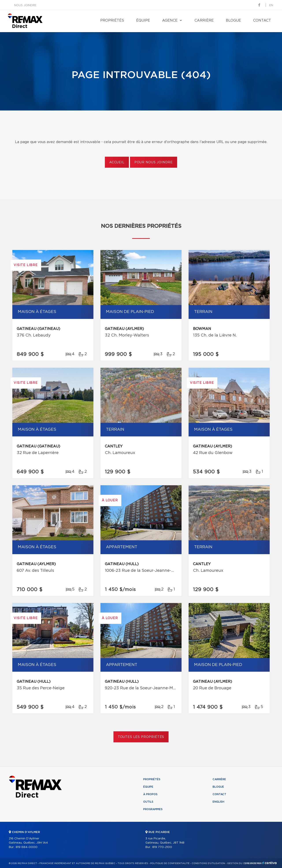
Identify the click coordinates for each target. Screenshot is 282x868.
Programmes (153, 809)
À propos (150, 794)
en (271, 5)
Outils (148, 802)
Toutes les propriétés (141, 737)
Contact (262, 20)
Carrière (204, 20)
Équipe (143, 20)
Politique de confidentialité (170, 863)
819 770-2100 (162, 847)
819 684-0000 (27, 847)
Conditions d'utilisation (208, 863)
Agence (170, 20)
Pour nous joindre (154, 162)
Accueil (117, 162)
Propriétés (112, 20)
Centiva (270, 863)
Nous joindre (25, 5)
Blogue (233, 20)
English (218, 802)
